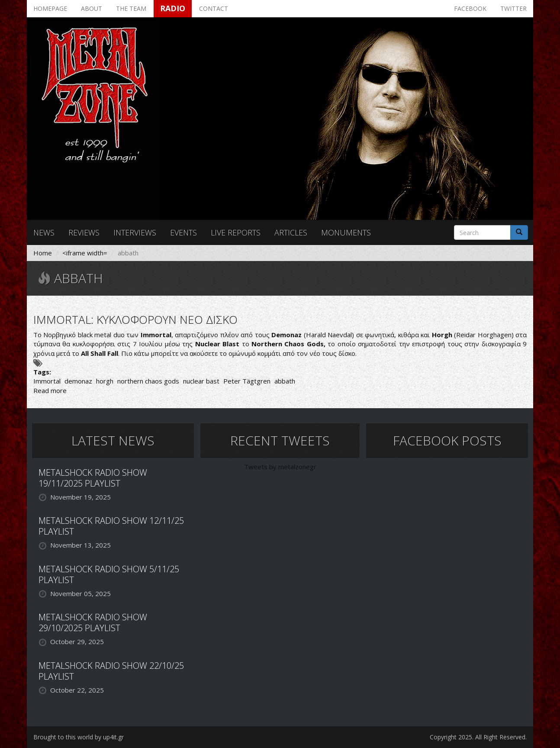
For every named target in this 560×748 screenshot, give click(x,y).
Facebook (470, 8)
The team (131, 8)
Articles (291, 232)
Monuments (346, 232)
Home (43, 253)
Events (183, 232)
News (44, 232)
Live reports (236, 232)
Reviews (84, 232)
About (92, 8)
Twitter (513, 8)
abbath (285, 381)
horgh (105, 381)
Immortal (47, 381)
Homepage (50, 8)
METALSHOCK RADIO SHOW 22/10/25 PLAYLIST (111, 671)
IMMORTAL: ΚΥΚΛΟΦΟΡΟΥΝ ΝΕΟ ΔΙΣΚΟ (135, 319)
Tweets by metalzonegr (280, 467)
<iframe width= (85, 253)
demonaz (78, 381)
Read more (50, 390)
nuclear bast (201, 381)
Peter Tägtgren (247, 381)
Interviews (135, 232)
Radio (173, 8)
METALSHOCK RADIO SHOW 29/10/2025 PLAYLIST (93, 622)
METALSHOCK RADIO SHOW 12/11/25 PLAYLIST (111, 526)
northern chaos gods (148, 381)
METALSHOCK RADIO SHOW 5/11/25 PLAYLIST (109, 574)
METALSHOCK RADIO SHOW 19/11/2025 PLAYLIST (93, 478)
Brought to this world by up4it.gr (79, 737)
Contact (214, 8)
